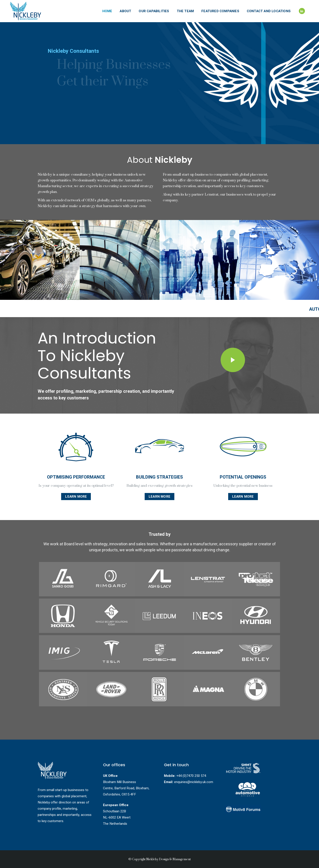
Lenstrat (212, 194)
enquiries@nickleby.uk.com (194, 782)
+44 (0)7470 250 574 (191, 776)
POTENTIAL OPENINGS (243, 477)
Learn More (76, 497)
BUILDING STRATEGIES (159, 477)
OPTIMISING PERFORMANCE (76, 477)
